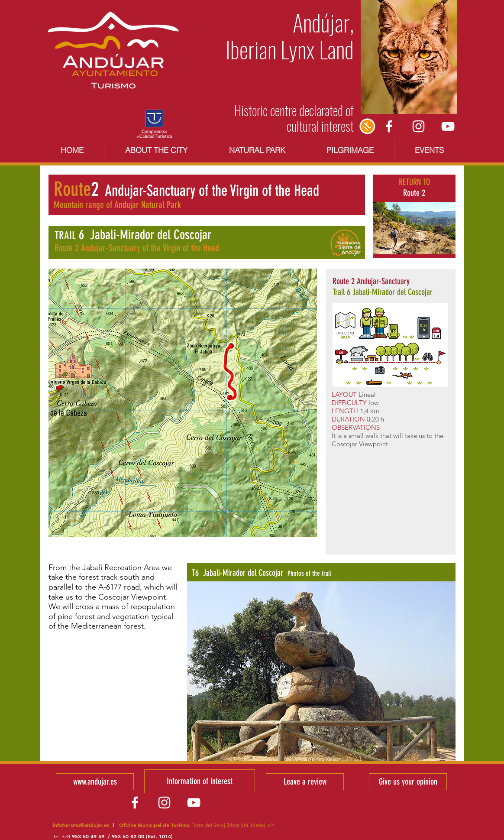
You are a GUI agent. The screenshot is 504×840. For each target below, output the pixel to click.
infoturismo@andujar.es (81, 825)
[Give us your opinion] (408, 782)
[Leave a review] (305, 782)
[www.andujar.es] (95, 782)
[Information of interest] (200, 781)
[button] (321, 671)
